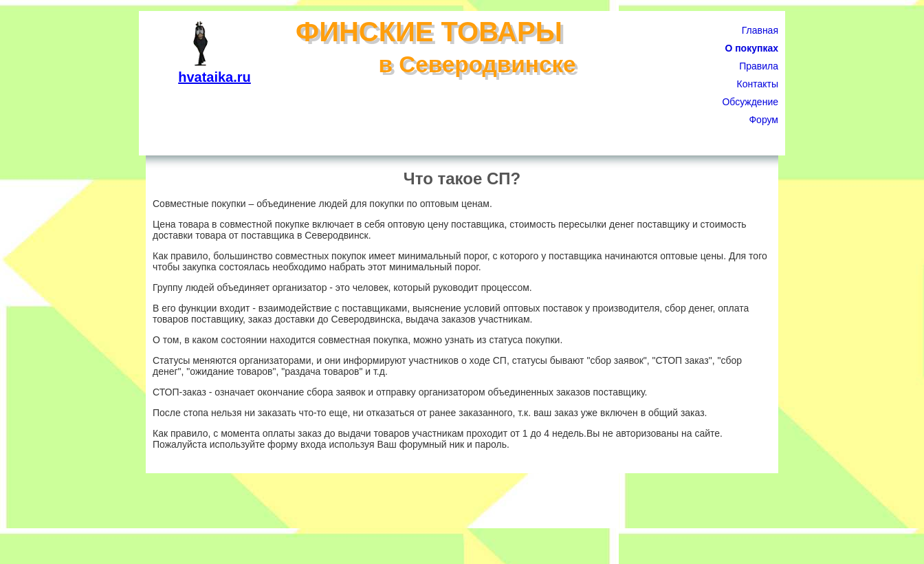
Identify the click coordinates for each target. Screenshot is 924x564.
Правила (759, 66)
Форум (763, 120)
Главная (760, 30)
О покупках (751, 48)
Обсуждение (750, 102)
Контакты (758, 84)
